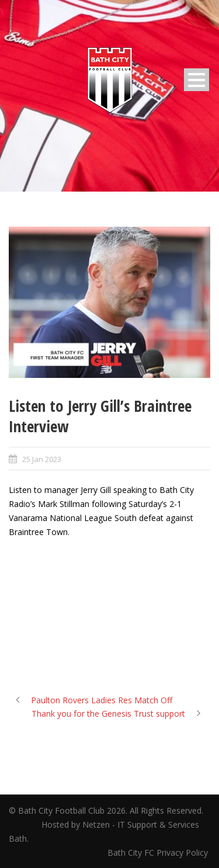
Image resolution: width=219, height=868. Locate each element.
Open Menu (197, 80)
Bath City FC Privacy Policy (159, 853)
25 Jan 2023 (42, 459)
